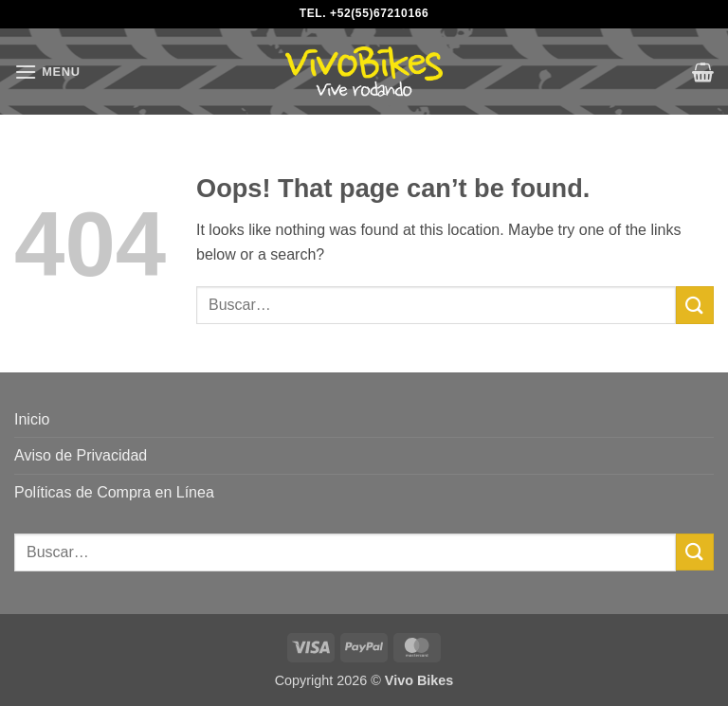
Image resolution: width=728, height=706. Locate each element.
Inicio (32, 419)
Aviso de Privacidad (81, 455)
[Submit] (695, 305)
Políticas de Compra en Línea (114, 492)
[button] (47, 72)
